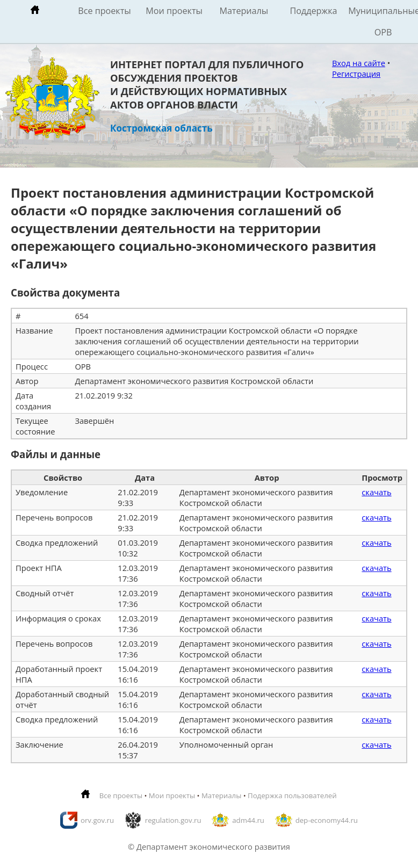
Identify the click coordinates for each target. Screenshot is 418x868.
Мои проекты (174, 11)
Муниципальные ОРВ (383, 21)
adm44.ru (248, 820)
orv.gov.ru (97, 820)
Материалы (244, 11)
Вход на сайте (359, 63)
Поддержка (313, 11)
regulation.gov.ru (173, 820)
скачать (376, 492)
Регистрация (356, 74)
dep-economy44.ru (327, 820)
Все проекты (104, 11)
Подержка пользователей (292, 795)
